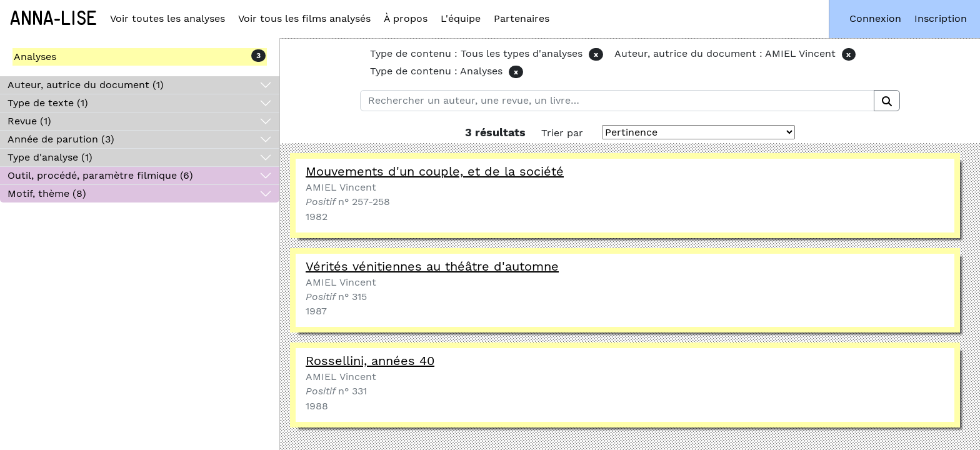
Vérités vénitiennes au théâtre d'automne (432, 266)
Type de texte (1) (48, 103)
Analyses (35, 57)
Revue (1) (29, 121)
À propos (406, 18)
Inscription (941, 18)
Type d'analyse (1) (50, 157)
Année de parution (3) (61, 139)
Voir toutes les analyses (167, 18)
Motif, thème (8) (47, 193)
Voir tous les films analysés (304, 18)
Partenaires (522, 18)
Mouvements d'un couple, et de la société (435, 171)
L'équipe (461, 18)
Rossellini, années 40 (370, 361)
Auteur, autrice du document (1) (86, 85)
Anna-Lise (53, 19)
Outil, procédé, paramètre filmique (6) (100, 175)
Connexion (875, 18)
